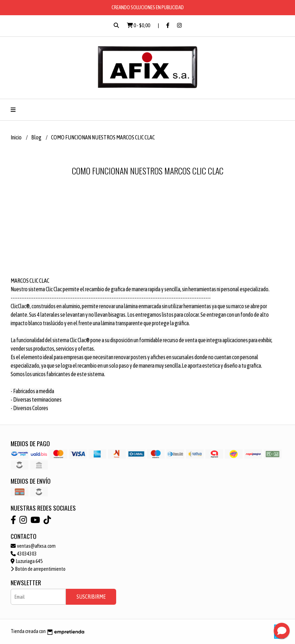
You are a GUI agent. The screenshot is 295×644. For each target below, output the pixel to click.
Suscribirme (91, 597)
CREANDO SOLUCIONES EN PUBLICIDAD (148, 7)
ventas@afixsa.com (33, 546)
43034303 (24, 554)
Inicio (16, 137)
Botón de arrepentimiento (38, 569)
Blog (37, 137)
